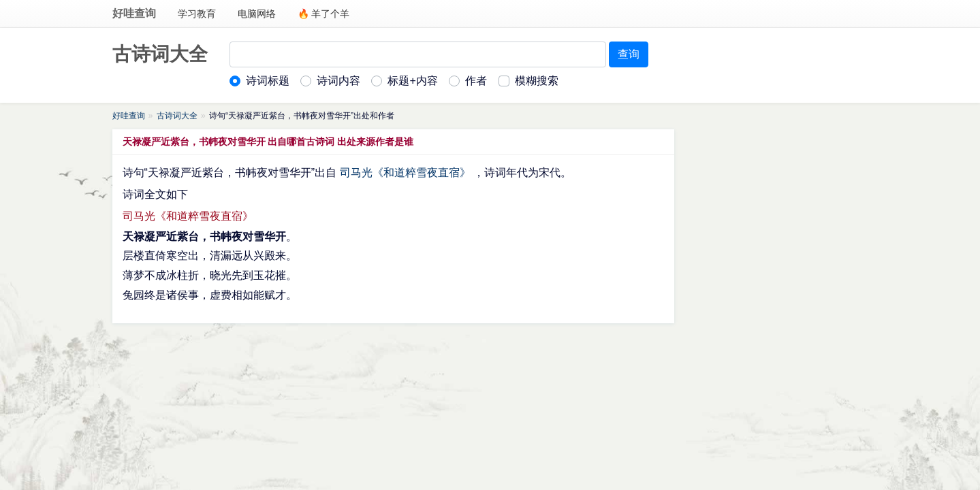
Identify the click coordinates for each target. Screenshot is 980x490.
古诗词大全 (160, 54)
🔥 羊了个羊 (324, 14)
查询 (629, 54)
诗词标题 (268, 81)
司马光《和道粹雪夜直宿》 (405, 173)
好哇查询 (134, 13)
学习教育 (197, 14)
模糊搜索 (537, 81)
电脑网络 (257, 14)
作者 (476, 81)
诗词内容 (338, 81)
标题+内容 (412, 81)
